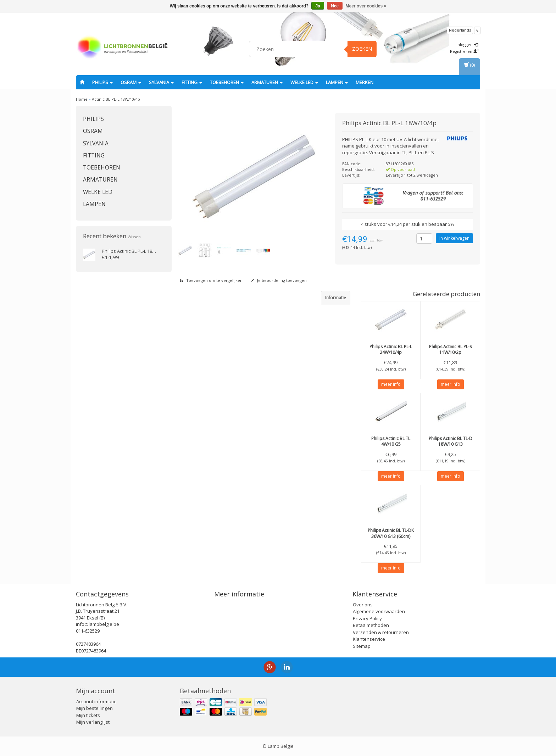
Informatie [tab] (336, 298)
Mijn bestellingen (94, 708)
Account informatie (96, 701)
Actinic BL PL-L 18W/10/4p (116, 99)
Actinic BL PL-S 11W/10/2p (450, 350)
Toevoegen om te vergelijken (211, 280)
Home (82, 99)
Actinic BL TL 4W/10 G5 (391, 441)
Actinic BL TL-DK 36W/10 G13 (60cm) (391, 533)
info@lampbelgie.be (98, 624)
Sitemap (362, 646)
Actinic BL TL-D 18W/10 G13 (451, 441)
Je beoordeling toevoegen (279, 280)
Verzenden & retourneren (381, 632)
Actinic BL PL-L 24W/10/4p (391, 350)
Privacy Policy (367, 618)
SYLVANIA (161, 82)
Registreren (465, 51)
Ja (318, 6)
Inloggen (467, 45)
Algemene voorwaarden (379, 611)
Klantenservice (369, 639)
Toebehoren (227, 82)
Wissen (134, 237)
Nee (335, 6)
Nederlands (460, 30)
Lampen (337, 82)
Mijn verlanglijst (93, 722)
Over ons (363, 605)
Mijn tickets (88, 715)
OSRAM (131, 82)
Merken (365, 82)
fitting (192, 82)
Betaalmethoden (371, 625)
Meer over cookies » (366, 6)
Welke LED (304, 82)
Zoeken (362, 49)
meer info (391, 384)
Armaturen (267, 82)
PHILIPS (102, 82)
